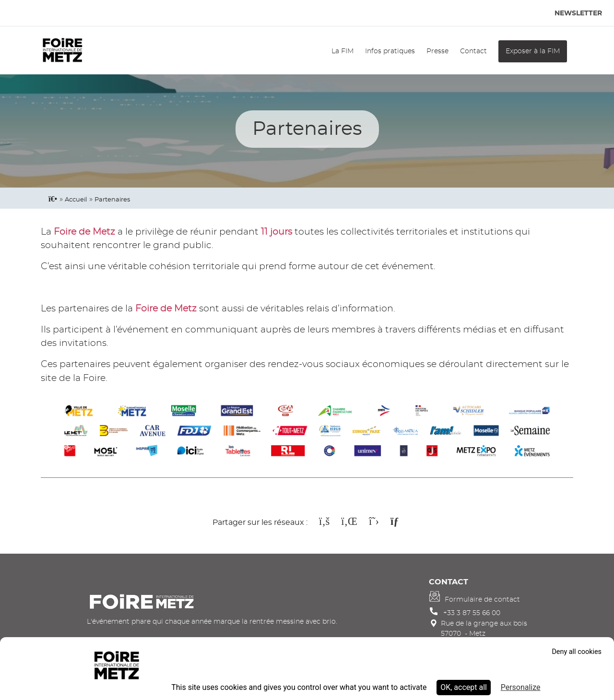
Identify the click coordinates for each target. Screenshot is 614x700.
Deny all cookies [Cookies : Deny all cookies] (577, 652)
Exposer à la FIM (533, 51)
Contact (473, 51)
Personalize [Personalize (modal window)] (521, 687)
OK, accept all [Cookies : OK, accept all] (464, 687)
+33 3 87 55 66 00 (472, 613)
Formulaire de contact (482, 599)
